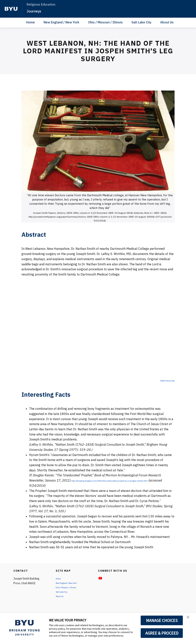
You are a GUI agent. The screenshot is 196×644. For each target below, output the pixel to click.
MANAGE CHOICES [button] (162, 620)
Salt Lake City (141, 22)
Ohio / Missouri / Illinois (105, 22)
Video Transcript (163, 380)
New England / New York (61, 22)
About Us (167, 22)
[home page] (11, 9)
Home (31, 22)
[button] (190, 619)
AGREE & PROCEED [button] (162, 633)
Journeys (36, 11)
